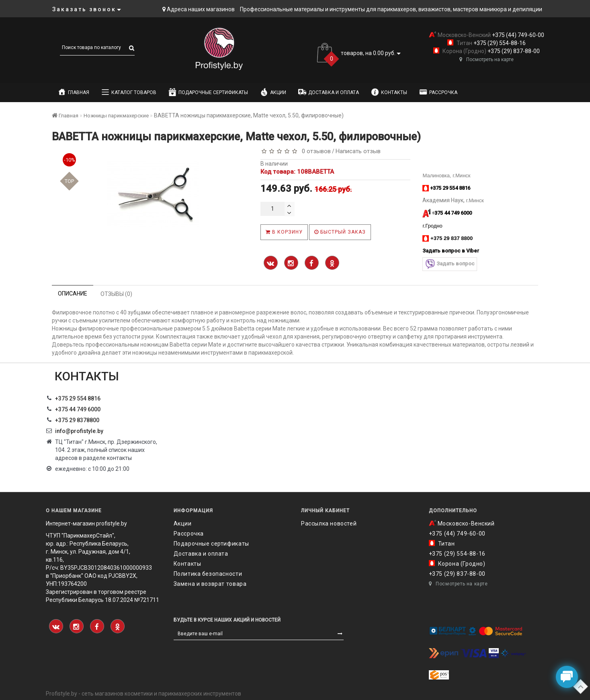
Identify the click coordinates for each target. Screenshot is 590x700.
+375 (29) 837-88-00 (513, 51)
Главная (74, 92)
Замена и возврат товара (210, 584)
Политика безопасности (208, 574)
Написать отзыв (358, 151)
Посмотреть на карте (487, 60)
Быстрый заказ (340, 232)
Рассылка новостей (329, 523)
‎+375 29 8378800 (77, 420)
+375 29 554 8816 (78, 398)
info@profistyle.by (79, 431)
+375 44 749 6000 (78, 409)
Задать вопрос (450, 264)
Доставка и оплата (329, 92)
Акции (273, 92)
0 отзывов (315, 151)
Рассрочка (438, 92)
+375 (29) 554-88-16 (499, 43)
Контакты (389, 92)
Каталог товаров (129, 92)
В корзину (284, 232)
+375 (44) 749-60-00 (517, 35)
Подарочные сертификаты (208, 92)
